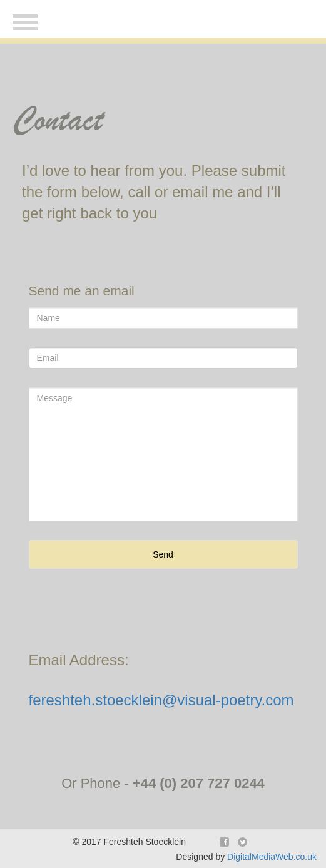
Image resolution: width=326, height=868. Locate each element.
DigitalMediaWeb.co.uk (272, 857)
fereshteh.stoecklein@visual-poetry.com (161, 700)
